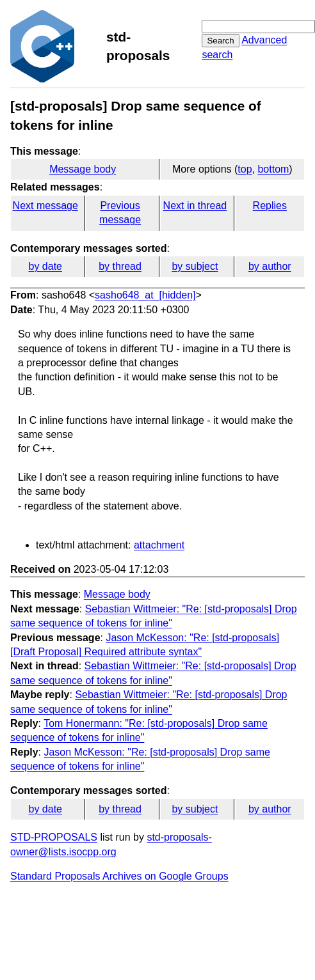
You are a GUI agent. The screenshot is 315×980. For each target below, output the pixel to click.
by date (45, 266)
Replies (270, 206)
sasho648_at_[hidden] (145, 295)
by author (270, 266)
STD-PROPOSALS (54, 837)
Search (220, 41)
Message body (83, 169)
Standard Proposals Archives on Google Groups (119, 876)
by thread (120, 266)
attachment (159, 545)
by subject (195, 266)
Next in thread (195, 206)
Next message (45, 206)
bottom (273, 169)
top (245, 169)
